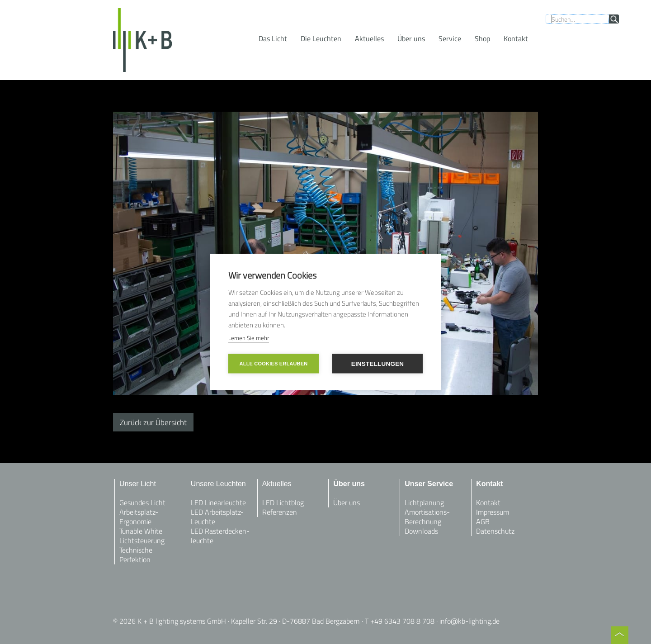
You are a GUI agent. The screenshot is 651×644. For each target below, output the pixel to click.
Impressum (493, 512)
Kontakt (488, 502)
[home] (142, 40)
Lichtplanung (424, 502)
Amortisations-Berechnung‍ (427, 517)
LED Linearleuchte (218, 502)
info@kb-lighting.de (469, 621)
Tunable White (141, 531)
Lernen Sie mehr (249, 338)
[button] (273, 38)
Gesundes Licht (142, 502)
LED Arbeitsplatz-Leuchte (217, 517)
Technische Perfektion (136, 555)
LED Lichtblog (283, 502)
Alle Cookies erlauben (274, 364)
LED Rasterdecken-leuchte (220, 536)
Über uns (411, 38)
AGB (483, 521)
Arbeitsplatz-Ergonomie (139, 517)
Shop (482, 38)
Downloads (421, 531)
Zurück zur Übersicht (153, 422)
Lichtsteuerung (142, 540)
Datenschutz (495, 531)
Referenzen (280, 512)
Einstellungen (378, 364)
